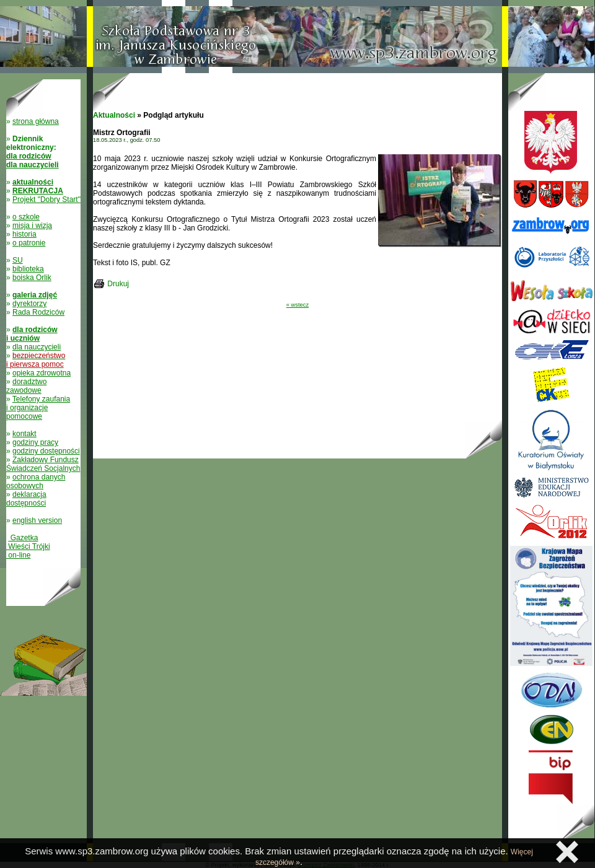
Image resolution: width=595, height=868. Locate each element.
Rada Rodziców (38, 312)
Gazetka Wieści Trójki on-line (28, 546)
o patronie (29, 243)
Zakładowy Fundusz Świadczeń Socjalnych (43, 464)
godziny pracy (35, 442)
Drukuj (118, 284)
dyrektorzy (29, 304)
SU (18, 260)
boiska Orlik (32, 278)
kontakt (24, 434)
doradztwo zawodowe (26, 386)
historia (24, 234)
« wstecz (297, 305)
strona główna (36, 121)
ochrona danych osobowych (36, 481)
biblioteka (28, 269)
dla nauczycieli (37, 347)
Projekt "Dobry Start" (46, 199)
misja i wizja (32, 226)
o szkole (26, 217)
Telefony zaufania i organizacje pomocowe (38, 408)
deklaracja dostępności (26, 499)
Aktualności (114, 115)
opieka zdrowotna (42, 373)
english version (37, 520)
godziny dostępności (46, 451)
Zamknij (567, 852)
